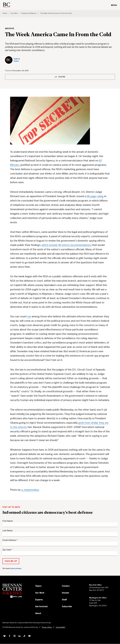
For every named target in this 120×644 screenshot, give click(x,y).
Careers (66, 586)
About (38, 613)
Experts (39, 600)
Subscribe (67, 606)
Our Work (14, 13)
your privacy (16, 568)
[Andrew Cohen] (15, 60)
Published (9, 71)
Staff (64, 600)
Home (5, 13)
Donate (65, 593)
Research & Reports (29, 13)
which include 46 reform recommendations (66, 245)
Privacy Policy (47, 627)
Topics (38, 586)
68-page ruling (95, 196)
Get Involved (41, 606)
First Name (8, 521)
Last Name (8, 531)
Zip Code (7, 550)
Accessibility (60, 627)
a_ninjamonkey (30, 490)
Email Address (9, 540)
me (29, 317)
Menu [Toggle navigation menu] (114, 5)
